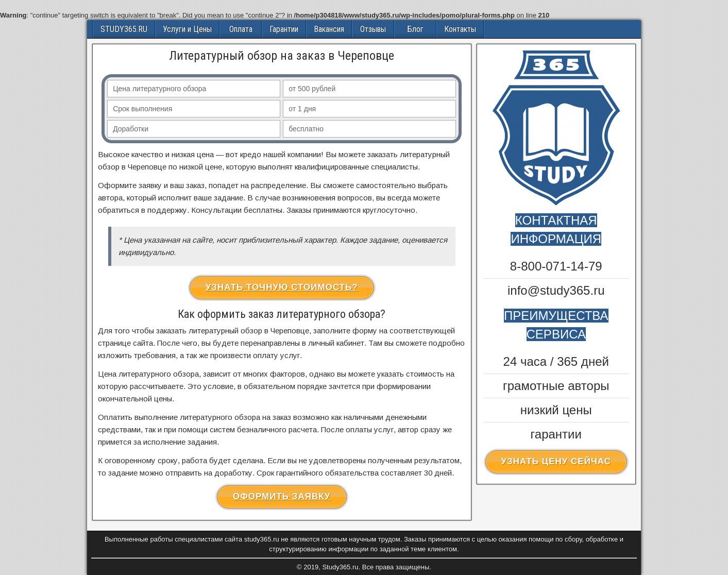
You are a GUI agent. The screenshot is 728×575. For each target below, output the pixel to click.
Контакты (460, 29)
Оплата (241, 29)
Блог (416, 29)
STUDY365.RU (124, 29)
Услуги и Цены (187, 29)
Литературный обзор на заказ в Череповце (282, 56)
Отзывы (373, 29)
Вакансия (329, 29)
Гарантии (284, 29)
